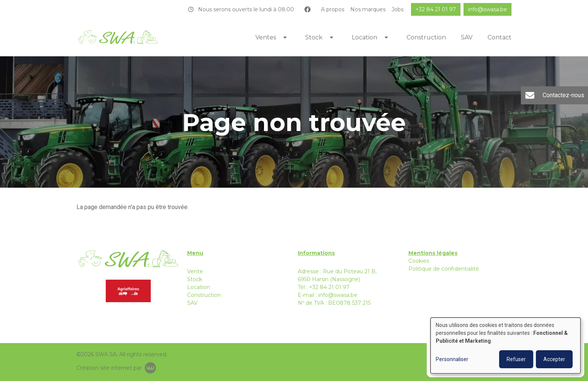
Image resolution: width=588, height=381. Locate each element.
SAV (467, 37)
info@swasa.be (338, 295)
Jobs (397, 9)
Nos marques (368, 9)
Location (364, 37)
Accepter (554, 359)
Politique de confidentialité (444, 269)
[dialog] (505, 346)
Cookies (419, 261)
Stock (314, 37)
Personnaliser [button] (452, 359)
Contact (499, 37)
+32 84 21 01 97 (329, 287)
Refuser (516, 359)
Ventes (266, 37)
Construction (426, 37)
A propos (333, 9)
